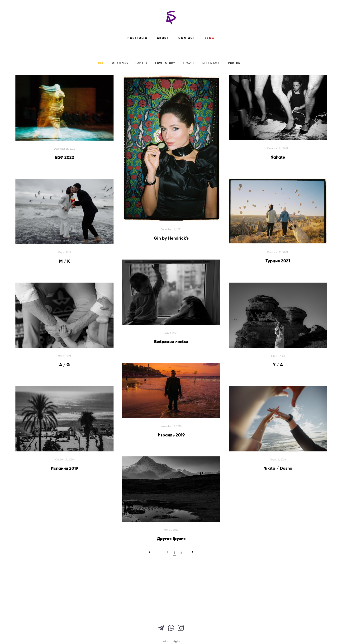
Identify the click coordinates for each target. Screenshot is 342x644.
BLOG (210, 60)
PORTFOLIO (138, 60)
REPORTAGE (212, 91)
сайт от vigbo (171, 633)
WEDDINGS (121, 91)
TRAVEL (190, 91)
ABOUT (163, 60)
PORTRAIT (236, 91)
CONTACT (187, 60)
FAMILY (142, 91)
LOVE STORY (166, 91)
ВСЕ (102, 91)
